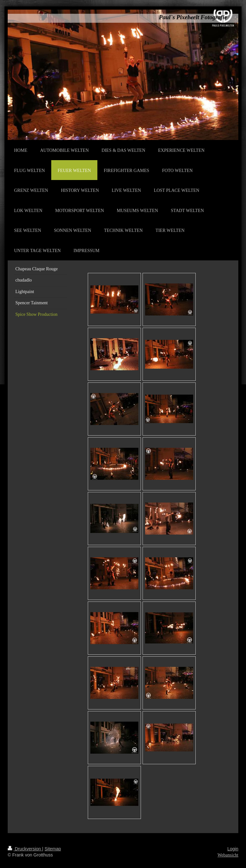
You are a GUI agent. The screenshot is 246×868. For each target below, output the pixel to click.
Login (233, 849)
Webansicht (228, 855)
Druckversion (25, 849)
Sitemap (53, 849)
